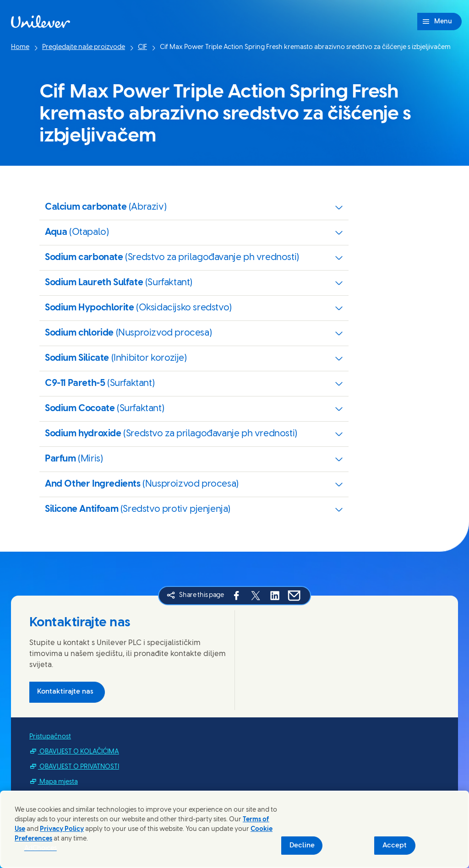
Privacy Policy (62, 829)
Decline (302, 846)
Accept (395, 846)
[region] (234, 829)
